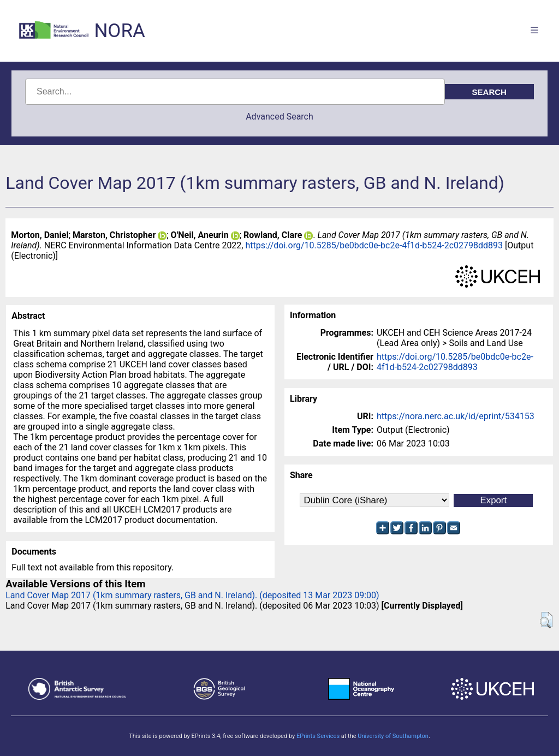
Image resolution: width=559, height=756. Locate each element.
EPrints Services (318, 736)
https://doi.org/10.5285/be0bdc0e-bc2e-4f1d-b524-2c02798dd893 (374, 245)
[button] (546, 620)
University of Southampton (393, 736)
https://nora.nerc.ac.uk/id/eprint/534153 (456, 416)
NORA (119, 31)
